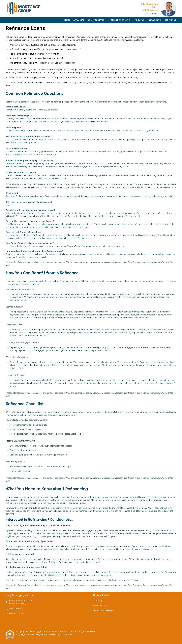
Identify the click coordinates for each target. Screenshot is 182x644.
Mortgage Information (119, 20)
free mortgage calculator (86, 166)
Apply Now (79, 20)
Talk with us (146, 187)
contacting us (107, 246)
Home (67, 20)
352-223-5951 (152, 13)
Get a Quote (154, 20)
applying (120, 246)
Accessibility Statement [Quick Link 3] (104, 610)
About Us (140, 20)
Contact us (54, 122)
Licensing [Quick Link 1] (97, 600)
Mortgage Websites (26, 634)
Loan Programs (96, 20)
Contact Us (170, 20)
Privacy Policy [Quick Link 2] (99, 605)
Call (165, 281)
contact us (34, 238)
